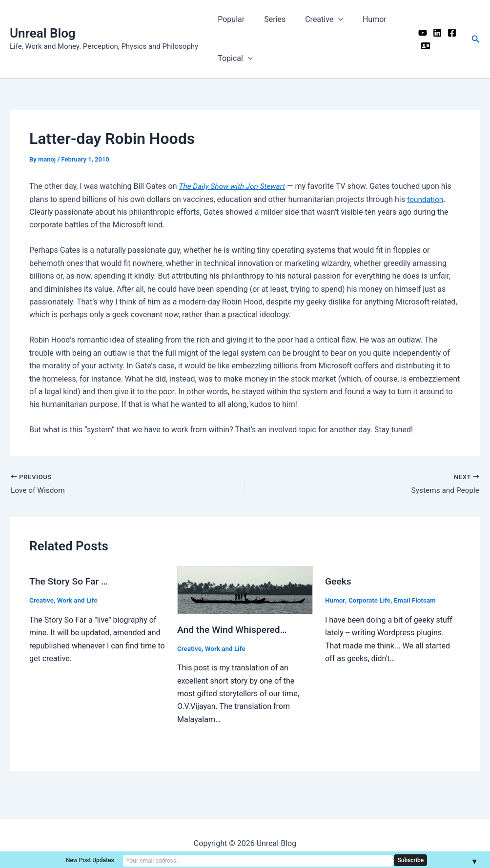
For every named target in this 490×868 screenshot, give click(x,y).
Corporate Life (371, 601)
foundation (426, 199)
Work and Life (79, 601)
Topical (233, 59)
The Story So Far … (70, 582)
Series (269, 19)
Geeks (339, 582)
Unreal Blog (43, 33)
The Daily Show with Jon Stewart (234, 186)
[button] (476, 39)
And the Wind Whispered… (234, 630)
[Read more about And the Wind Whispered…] (245, 591)
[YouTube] (419, 33)
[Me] (422, 46)
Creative (314, 20)
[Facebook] (449, 33)
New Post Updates (166, 860)
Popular (229, 19)
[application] (328, 20)
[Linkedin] (434, 33)
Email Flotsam (418, 601)
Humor (361, 19)
